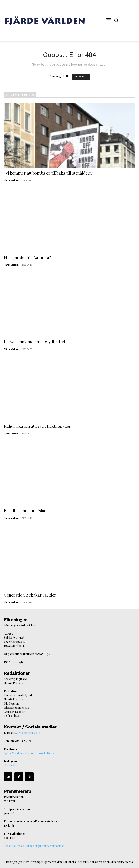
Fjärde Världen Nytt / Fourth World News (29, 753)
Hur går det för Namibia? (27, 257)
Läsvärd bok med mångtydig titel (34, 341)
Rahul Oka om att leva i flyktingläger (37, 426)
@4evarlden (11, 765)
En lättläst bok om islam (26, 510)
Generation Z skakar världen (30, 595)
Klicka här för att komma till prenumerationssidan (34, 846)
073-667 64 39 (23, 741)
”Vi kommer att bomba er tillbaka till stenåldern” (49, 173)
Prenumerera (18, 791)
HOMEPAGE (81, 77)
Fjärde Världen (11, 180)
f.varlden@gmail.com (27, 733)
